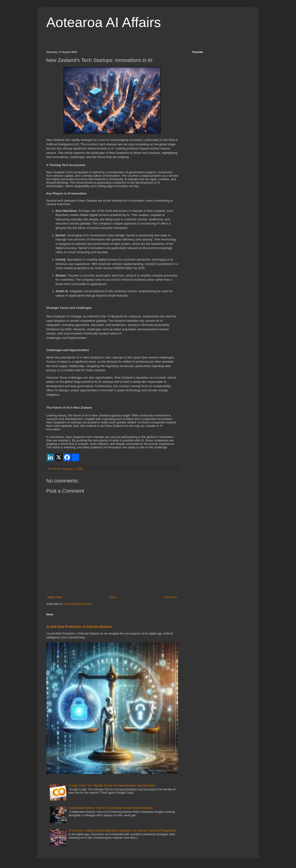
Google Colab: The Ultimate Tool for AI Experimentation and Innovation (112, 786)
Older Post (170, 597)
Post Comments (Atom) (78, 604)
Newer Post (55, 597)
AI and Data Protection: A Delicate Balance (79, 627)
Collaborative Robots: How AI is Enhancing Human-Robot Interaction (111, 808)
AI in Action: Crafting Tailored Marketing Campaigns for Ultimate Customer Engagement (122, 831)
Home (113, 597)
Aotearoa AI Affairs (104, 22)
